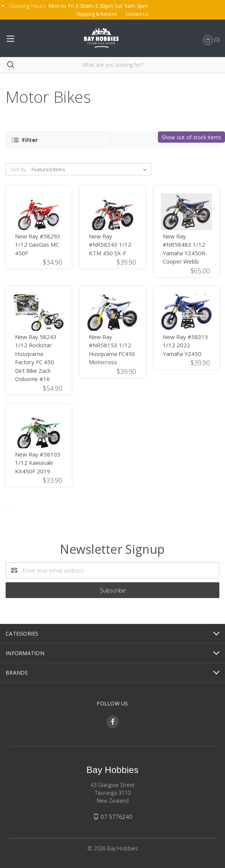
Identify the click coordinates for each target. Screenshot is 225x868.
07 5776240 (116, 817)
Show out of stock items (191, 137)
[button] (58, 140)
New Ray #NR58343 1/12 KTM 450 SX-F (110, 245)
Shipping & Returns (97, 14)
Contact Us (137, 14)
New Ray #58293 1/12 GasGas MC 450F (38, 245)
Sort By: (19, 169)
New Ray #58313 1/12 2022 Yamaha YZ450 (185, 345)
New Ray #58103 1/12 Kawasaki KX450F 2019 (38, 463)
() (211, 40)
